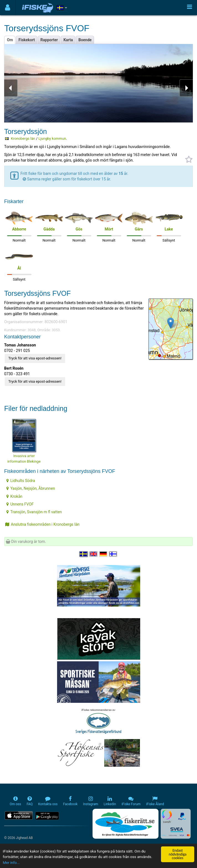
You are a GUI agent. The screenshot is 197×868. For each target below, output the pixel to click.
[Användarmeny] (8, 8)
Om (10, 40)
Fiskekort (27, 40)
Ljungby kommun (52, 138)
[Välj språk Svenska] (84, 554)
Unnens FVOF (20, 504)
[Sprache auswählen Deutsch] (104, 554)
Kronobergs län (23, 138)
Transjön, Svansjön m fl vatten (34, 512)
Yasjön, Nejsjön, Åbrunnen (31, 488)
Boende (85, 40)
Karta (68, 40)
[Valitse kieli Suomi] (113, 554)
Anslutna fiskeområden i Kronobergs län (42, 524)
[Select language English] (94, 554)
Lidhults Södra (21, 481)
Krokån (14, 496)
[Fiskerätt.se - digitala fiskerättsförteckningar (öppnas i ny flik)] (126, 824)
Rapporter (49, 40)
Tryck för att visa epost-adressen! (35, 358)
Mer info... (11, 862)
